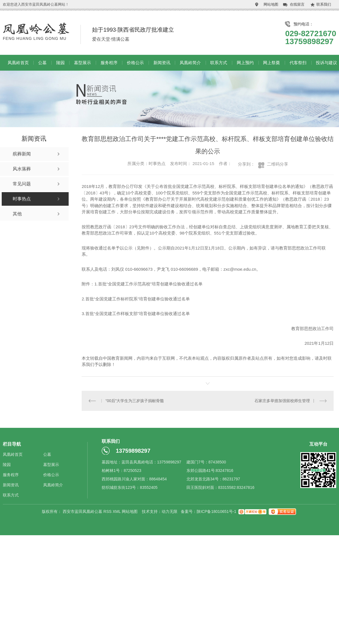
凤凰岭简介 (190, 63)
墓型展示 (82, 63)
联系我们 (324, 4)
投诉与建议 (326, 63)
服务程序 (109, 63)
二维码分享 (278, 164)
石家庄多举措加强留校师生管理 (282, 400)
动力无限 (169, 511)
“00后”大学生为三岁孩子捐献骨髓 (135, 400)
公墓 (42, 63)
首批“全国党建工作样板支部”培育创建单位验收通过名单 (138, 314)
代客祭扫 (298, 63)
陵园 (60, 63)
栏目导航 (12, 444)
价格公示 (135, 63)
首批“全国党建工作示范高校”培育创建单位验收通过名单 (150, 284)
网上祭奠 (271, 63)
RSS (108, 511)
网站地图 (271, 4)
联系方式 (219, 63)
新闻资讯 (162, 63)
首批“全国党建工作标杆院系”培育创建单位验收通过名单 (138, 299)
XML (117, 511)
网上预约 (245, 63)
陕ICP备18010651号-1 (216, 511)
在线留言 (297, 4)
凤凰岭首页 (18, 63)
